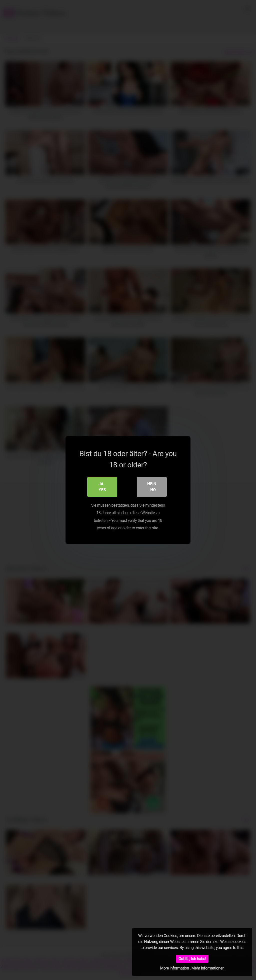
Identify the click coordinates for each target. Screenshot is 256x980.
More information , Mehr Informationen (192, 968)
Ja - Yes (102, 487)
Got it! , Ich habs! (192, 959)
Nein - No (152, 487)
